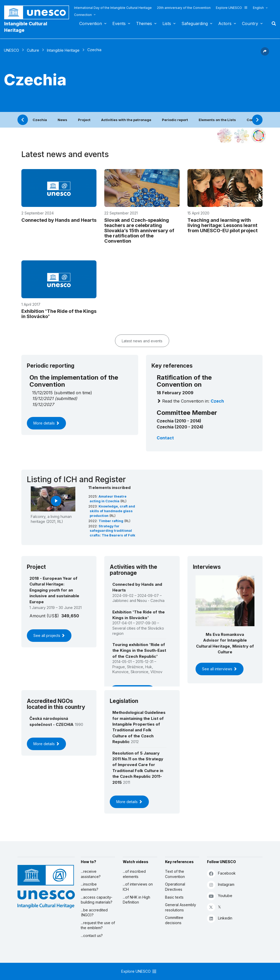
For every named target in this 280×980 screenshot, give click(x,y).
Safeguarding (195, 23)
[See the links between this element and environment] (242, 136)
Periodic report (175, 120)
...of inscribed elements (134, 874)
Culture (33, 50)
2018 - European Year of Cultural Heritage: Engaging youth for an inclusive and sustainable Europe (54, 590)
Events (119, 23)
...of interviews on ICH (138, 887)
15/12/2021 (43, 398)
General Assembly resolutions (181, 907)
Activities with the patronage (126, 120)
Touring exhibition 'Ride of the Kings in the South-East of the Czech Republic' (139, 650)
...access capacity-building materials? (97, 900)
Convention (91, 23)
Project (84, 120)
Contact (165, 438)
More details (46, 423)
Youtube (220, 896)
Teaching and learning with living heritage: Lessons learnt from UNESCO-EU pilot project (223, 225)
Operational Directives (175, 887)
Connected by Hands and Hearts (59, 220)
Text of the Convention (175, 874)
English (258, 8)
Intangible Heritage (63, 50)
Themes (144, 23)
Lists (167, 23)
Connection (83, 15)
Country (250, 23)
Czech (217, 401)
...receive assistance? (91, 874)
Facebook (221, 873)
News (62, 120)
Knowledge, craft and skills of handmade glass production (112, 511)
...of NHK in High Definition (136, 900)
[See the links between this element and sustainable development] (259, 136)
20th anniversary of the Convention (184, 8)
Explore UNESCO (232, 8)
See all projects (49, 635)
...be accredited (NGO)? (94, 913)
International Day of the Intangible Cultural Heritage (113, 8)
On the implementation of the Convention (74, 381)
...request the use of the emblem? (98, 925)
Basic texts (174, 897)
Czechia (40, 120)
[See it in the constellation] (225, 136)
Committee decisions (174, 920)
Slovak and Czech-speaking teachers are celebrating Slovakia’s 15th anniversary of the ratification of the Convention (139, 230)
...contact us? (92, 936)
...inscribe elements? (90, 887)
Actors (225, 23)
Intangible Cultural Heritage (26, 27)
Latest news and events (142, 341)
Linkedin (220, 918)
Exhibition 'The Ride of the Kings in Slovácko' (59, 314)
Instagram (221, 885)
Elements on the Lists (217, 120)
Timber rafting (111, 521)
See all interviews (220, 669)
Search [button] (272, 23)
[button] (265, 54)
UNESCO (11, 50)
